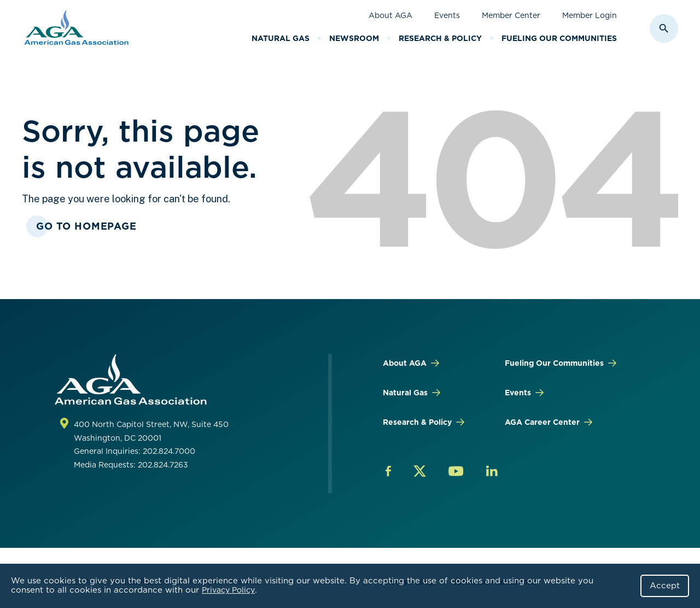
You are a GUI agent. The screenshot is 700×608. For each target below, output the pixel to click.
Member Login (590, 15)
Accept (665, 586)
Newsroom (354, 38)
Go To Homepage (86, 226)
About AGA (390, 15)
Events (447, 15)
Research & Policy (440, 38)
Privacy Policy (228, 590)
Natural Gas (281, 38)
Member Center (511, 15)
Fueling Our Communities (559, 38)
